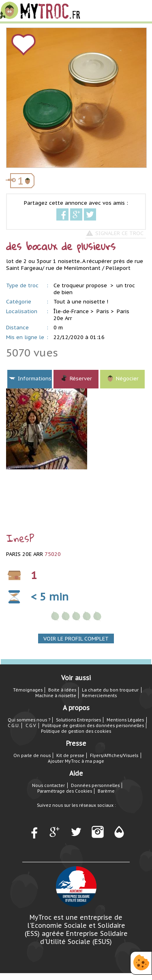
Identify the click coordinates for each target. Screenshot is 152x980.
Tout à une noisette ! (81, 302)
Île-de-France (71, 311)
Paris (103, 311)
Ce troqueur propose (81, 285)
